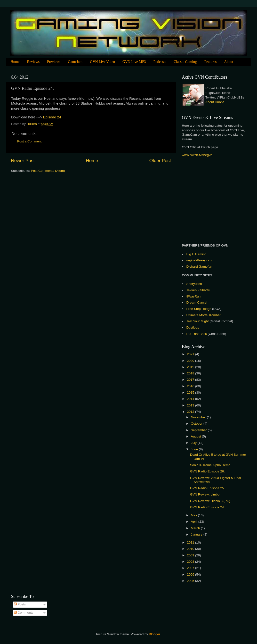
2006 (191, 574)
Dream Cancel (197, 302)
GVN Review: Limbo (205, 494)
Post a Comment (29, 141)
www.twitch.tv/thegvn (197, 155)
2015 (191, 392)
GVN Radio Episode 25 (207, 488)
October (197, 424)
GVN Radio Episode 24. (207, 507)
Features (211, 62)
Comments (24, 613)
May (194, 515)
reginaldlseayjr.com (201, 260)
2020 (191, 361)
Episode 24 (52, 117)
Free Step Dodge (199, 309)
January (197, 534)
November (199, 417)
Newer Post (23, 161)
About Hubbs (215, 102)
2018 (191, 373)
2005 (191, 581)
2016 (191, 386)
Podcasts (160, 62)
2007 (191, 568)
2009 (191, 555)
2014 (191, 399)
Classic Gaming (185, 62)
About (229, 62)
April (195, 522)
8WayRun (194, 296)
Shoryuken (194, 284)
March (196, 528)
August (196, 436)
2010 (191, 549)
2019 (191, 367)
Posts (20, 604)
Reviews (33, 62)
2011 (191, 542)
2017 (191, 380)
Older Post (160, 161)
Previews (54, 62)
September (199, 430)
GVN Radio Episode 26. (207, 471)
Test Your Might (198, 321)
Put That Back (197, 334)
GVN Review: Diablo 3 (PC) (210, 501)
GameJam (75, 62)
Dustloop (193, 327)
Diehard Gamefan (199, 267)
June (195, 449)
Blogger (154, 634)
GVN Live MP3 (134, 62)
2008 (191, 562)
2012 (191, 412)
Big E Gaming (197, 254)
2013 (191, 405)
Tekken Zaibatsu (198, 290)
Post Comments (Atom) (48, 171)
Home (15, 62)
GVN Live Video (102, 62)
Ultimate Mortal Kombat (204, 315)
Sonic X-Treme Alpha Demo (210, 465)
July (194, 443)
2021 (191, 354)
